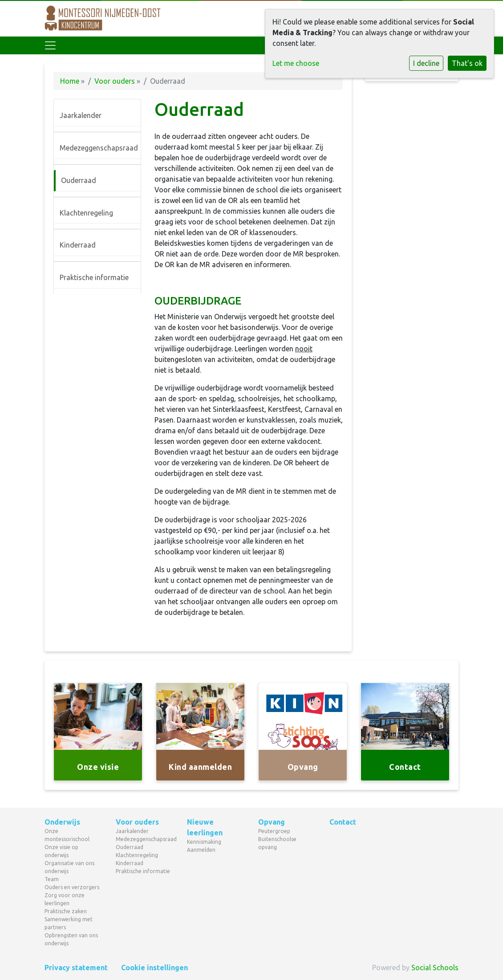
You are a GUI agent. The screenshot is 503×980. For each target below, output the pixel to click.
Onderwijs (62, 822)
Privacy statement (76, 968)
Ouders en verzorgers (72, 887)
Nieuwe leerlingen (205, 827)
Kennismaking (204, 842)
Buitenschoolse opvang (277, 843)
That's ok (467, 63)
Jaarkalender (81, 115)
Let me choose (296, 63)
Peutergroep (274, 831)
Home (70, 81)
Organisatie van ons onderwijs (69, 867)
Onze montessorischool (67, 835)
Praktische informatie (94, 277)
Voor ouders (115, 81)
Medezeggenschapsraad (99, 148)
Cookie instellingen (154, 968)
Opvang (272, 822)
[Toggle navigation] (50, 45)
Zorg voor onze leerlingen (65, 899)
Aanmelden (201, 850)
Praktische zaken (66, 911)
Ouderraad (79, 180)
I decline (426, 63)
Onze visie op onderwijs (61, 851)
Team (52, 879)
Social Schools (435, 968)
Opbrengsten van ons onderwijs (71, 939)
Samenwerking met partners (69, 923)
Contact (343, 822)
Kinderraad (78, 245)
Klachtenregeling (86, 213)
